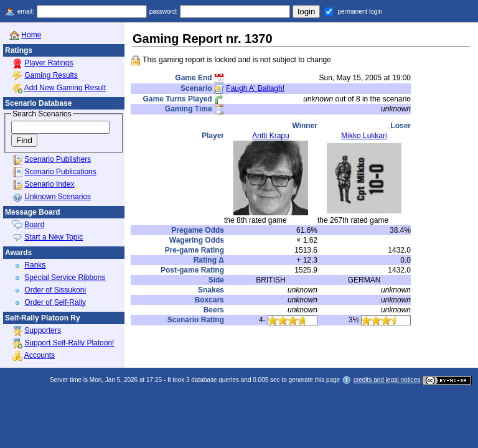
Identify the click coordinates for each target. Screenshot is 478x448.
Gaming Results (51, 75)
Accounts (40, 355)
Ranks (35, 265)
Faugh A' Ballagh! (255, 88)
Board (34, 225)
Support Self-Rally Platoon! (69, 343)
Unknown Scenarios (58, 197)
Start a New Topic (54, 237)
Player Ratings (49, 63)
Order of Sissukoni (55, 290)
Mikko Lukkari (364, 136)
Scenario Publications (60, 172)
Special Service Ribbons (65, 278)
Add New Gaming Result (65, 88)
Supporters (43, 330)
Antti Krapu (270, 136)
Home (31, 35)
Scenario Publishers (58, 159)
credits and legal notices (387, 380)
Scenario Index (49, 184)
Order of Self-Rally (55, 302)
